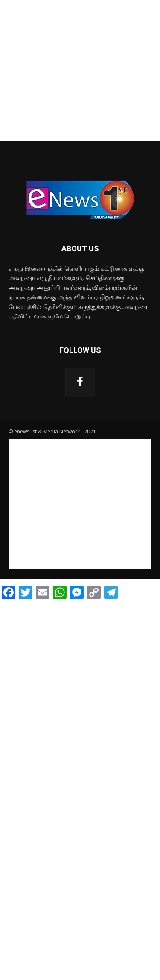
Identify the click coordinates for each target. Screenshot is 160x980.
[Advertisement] (80, 71)
